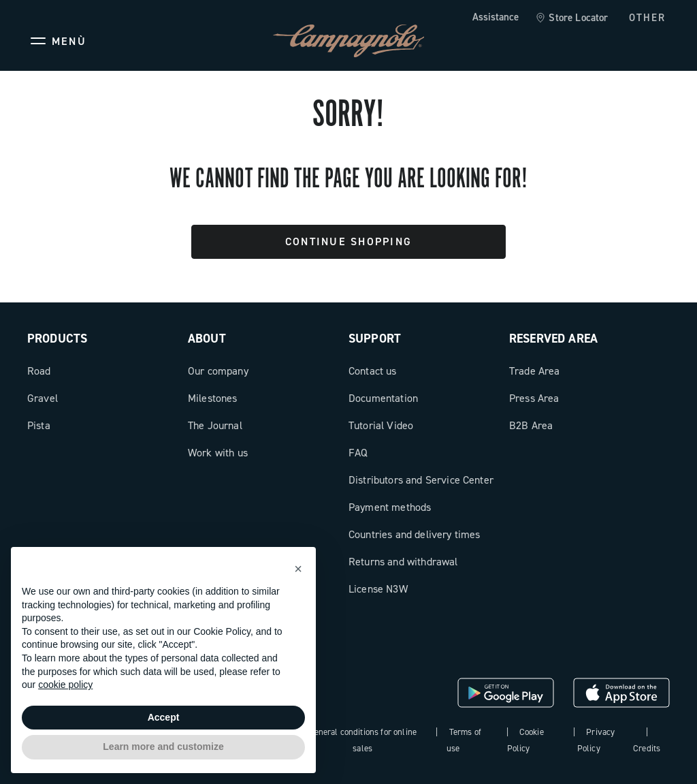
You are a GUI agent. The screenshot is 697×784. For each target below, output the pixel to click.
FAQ (358, 453)
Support (375, 339)
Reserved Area (553, 339)
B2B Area (531, 425)
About (207, 339)
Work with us (218, 453)
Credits (647, 748)
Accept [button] (164, 717)
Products (57, 339)
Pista (39, 425)
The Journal (215, 425)
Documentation (383, 398)
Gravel (43, 398)
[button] (298, 569)
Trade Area (535, 371)
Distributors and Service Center (421, 480)
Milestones (213, 398)
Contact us (373, 371)
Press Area (534, 398)
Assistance (496, 17)
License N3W (378, 589)
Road (39, 371)
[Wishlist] (594, 41)
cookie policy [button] (65, 685)
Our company (218, 371)
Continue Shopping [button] (348, 241)
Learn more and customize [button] (163, 747)
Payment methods (390, 507)
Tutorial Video (381, 425)
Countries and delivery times (414, 534)
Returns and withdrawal (403, 562)
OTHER (648, 18)
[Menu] (57, 41)
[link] (571, 18)
